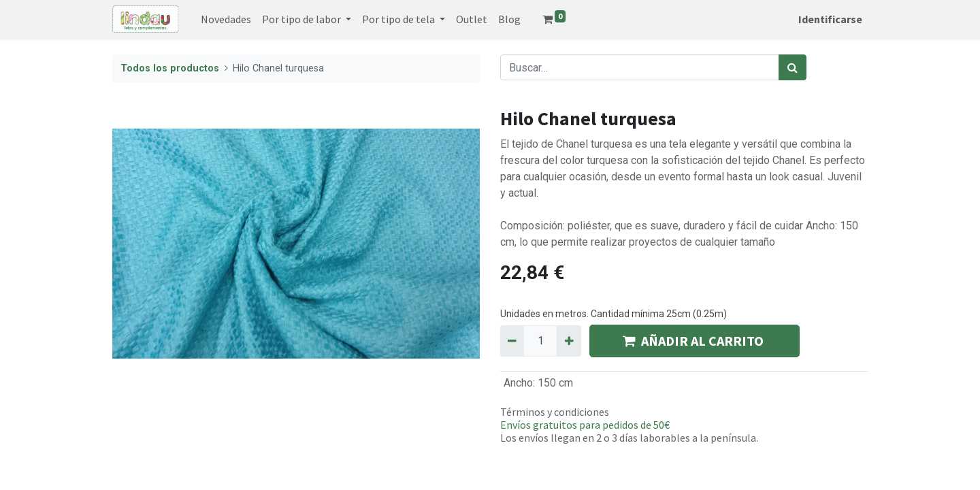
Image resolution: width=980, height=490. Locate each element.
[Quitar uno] (512, 341)
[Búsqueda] (793, 67)
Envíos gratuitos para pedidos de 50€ (585, 425)
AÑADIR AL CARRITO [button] (695, 341)
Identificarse (830, 19)
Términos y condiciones (555, 412)
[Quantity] (540, 341)
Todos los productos (170, 68)
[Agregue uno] (569, 341)
